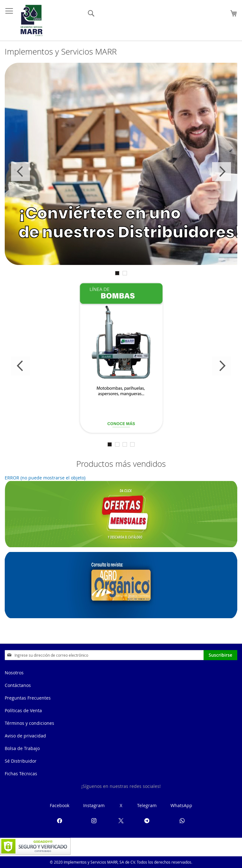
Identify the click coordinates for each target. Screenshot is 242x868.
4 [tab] (132, 444)
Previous (20, 172)
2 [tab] (125, 273)
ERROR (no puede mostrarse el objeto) (45, 478)
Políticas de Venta (23, 710)
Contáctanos (18, 685)
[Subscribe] (220, 655)
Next (222, 172)
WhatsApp (181, 805)
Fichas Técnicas (21, 774)
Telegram (147, 805)
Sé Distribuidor (21, 761)
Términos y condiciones (29, 723)
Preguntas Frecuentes (28, 698)
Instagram (94, 805)
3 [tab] (125, 444)
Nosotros (14, 673)
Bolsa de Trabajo (22, 748)
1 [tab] (117, 273)
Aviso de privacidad (25, 736)
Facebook (60, 805)
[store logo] (32, 21)
